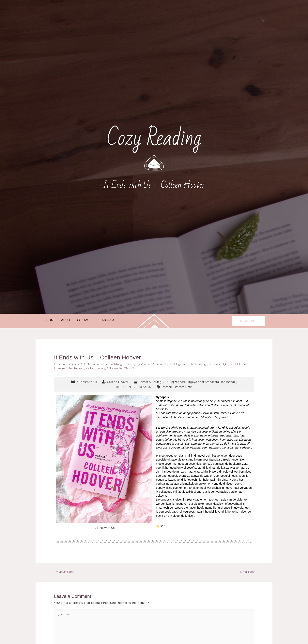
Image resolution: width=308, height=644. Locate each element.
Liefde (243, 364)
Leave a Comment (67, 364)
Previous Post (62, 572)
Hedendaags (199, 364)
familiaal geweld (166, 364)
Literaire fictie (63, 368)
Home (51, 320)
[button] (248, 321)
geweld (183, 364)
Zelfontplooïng (96, 368)
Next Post (249, 572)
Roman (79, 368)
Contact (84, 320)
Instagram (105, 320)
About (66, 320)
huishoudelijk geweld (223, 364)
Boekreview (91, 364)
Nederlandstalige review (117, 364)
